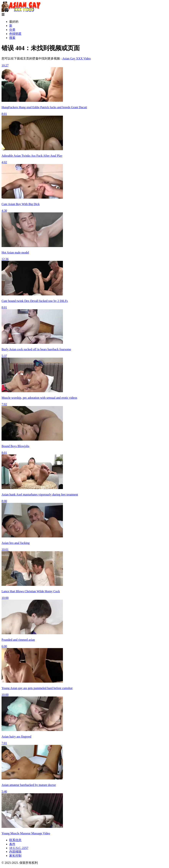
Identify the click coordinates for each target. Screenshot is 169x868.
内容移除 (15, 852)
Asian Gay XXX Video (76, 58)
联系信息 (15, 840)
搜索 (12, 38)
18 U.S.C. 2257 (19, 848)
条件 (12, 844)
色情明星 (15, 34)
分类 (12, 30)
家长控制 (15, 856)
